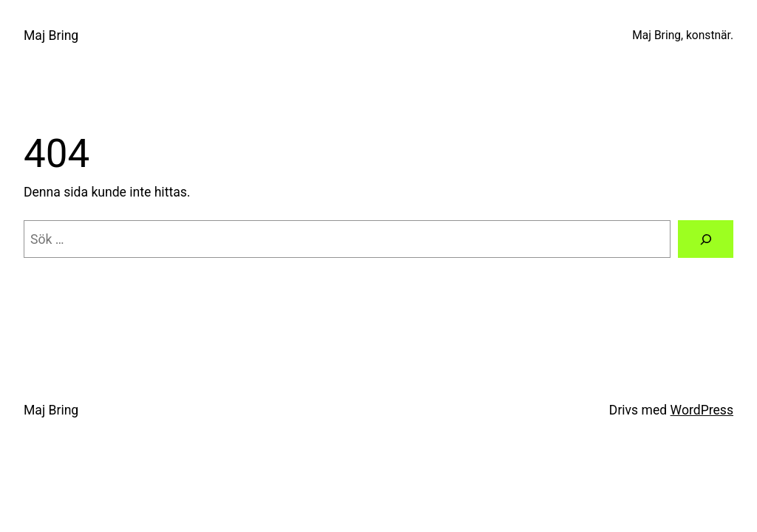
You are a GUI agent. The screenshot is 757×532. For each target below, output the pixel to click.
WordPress (702, 410)
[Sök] (706, 239)
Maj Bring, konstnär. (683, 35)
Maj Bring (51, 35)
